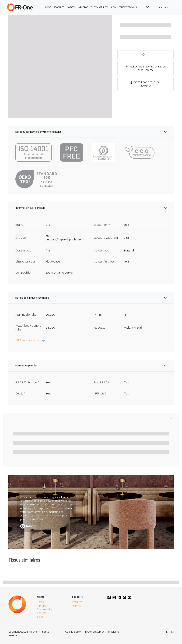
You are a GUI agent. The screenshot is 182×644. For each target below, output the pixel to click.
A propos (83, 7)
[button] (146, 55)
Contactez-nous (128, 7)
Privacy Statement (95, 632)
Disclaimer (114, 632)
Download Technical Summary (146, 84)
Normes (71, 7)
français (163, 7)
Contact (42, 613)
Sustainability (99, 7)
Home (48, 7)
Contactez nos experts (48, 516)
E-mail (170, 632)
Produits (59, 7)
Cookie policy (73, 632)
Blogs (40, 617)
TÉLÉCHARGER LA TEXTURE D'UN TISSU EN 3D (146, 68)
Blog (113, 7)
